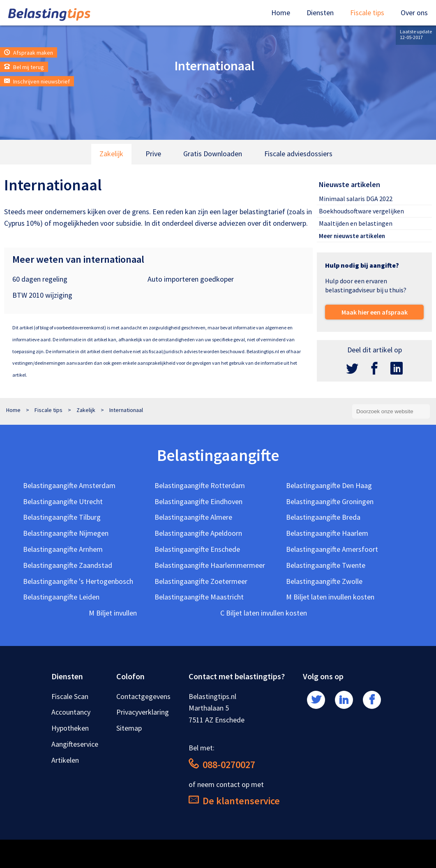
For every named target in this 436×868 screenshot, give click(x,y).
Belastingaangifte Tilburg (62, 517)
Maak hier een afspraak (375, 312)
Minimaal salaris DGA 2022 (356, 199)
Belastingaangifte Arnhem (63, 549)
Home (281, 13)
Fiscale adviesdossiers (298, 154)
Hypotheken (70, 728)
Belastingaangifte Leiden (61, 597)
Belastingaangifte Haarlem (327, 533)
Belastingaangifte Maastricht (199, 597)
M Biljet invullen (113, 613)
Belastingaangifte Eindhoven (198, 501)
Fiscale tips (367, 13)
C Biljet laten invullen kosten (264, 613)
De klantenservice (234, 801)
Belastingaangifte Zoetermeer (201, 581)
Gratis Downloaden (213, 154)
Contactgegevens (143, 696)
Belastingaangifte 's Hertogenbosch (78, 581)
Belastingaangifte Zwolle (324, 581)
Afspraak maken (29, 53)
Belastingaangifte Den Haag (329, 485)
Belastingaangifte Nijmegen (66, 533)
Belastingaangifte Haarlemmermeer (210, 565)
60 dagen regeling (40, 279)
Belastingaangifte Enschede (197, 549)
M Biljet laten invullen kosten (330, 597)
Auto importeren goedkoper (191, 279)
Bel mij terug (24, 67)
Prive (153, 154)
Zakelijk (111, 154)
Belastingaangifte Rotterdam (200, 485)
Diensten (320, 13)
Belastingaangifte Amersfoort (332, 549)
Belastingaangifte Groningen (330, 501)
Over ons (414, 13)
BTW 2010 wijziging (42, 295)
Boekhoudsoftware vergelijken (361, 211)
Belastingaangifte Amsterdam (69, 485)
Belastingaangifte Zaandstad (68, 565)
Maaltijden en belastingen (356, 223)
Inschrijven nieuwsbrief (37, 81)
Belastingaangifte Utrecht (63, 501)
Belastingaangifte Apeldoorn (198, 533)
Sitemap (129, 728)
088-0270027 (222, 765)
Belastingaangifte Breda (323, 517)
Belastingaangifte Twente (326, 565)
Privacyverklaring (143, 712)
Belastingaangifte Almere (193, 517)
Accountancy (71, 712)
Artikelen (65, 760)
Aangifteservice (75, 744)
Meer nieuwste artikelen (352, 236)
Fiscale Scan (70, 696)
